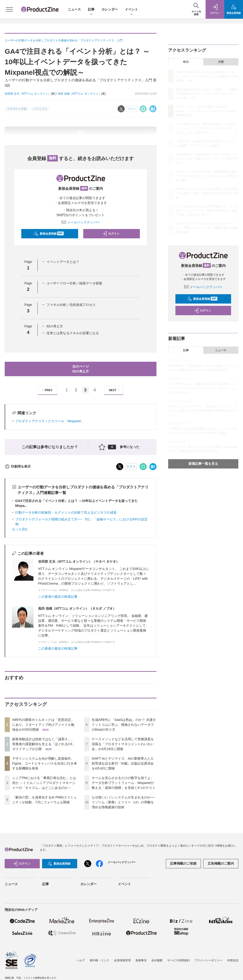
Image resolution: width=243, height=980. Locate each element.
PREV (46, 390)
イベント (131, 10)
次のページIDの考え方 (81, 369)
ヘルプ (81, 960)
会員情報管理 (122, 960)
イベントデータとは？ (63, 262)
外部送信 (233, 960)
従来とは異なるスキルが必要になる (73, 333)
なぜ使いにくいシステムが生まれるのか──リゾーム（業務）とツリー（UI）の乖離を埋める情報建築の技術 (123, 802)
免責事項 (141, 960)
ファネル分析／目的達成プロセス (71, 305)
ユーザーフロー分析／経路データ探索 (74, 283)
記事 (91, 10)
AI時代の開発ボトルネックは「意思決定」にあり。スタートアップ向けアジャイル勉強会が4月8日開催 (43, 725)
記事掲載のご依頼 (183, 863)
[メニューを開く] (9, 9)
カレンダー (110, 9)
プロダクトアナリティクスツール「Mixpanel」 (50, 421)
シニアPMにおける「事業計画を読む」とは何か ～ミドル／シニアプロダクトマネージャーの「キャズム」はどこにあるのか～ (44, 783)
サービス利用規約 (178, 960)
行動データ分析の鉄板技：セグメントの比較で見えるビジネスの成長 (66, 512)
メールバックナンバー (81, 222)
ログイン (111, 234)
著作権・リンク (99, 960)
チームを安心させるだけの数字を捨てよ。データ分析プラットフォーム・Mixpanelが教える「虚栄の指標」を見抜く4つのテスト (124, 783)
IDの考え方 (55, 326)
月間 (221, 62)
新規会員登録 (49, 234)
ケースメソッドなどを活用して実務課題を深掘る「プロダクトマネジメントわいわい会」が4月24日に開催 (123, 744)
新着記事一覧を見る (203, 464)
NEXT (115, 390)
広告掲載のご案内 (221, 863)
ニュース (74, 9)
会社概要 (157, 960)
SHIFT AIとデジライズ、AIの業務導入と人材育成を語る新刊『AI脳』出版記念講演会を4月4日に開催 (123, 763)
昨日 (186, 62)
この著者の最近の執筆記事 (58, 597)
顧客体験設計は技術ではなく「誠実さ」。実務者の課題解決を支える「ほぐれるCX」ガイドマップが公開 (44, 744)
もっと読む (20, 529)
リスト (131, 466)
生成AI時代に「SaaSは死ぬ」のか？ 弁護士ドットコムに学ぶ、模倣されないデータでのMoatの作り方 (124, 725)
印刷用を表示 (18, 466)
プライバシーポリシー (208, 960)
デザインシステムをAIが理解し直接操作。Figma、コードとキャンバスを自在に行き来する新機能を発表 (45, 763)
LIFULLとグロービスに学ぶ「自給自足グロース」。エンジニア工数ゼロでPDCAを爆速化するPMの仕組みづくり (202, 411)
